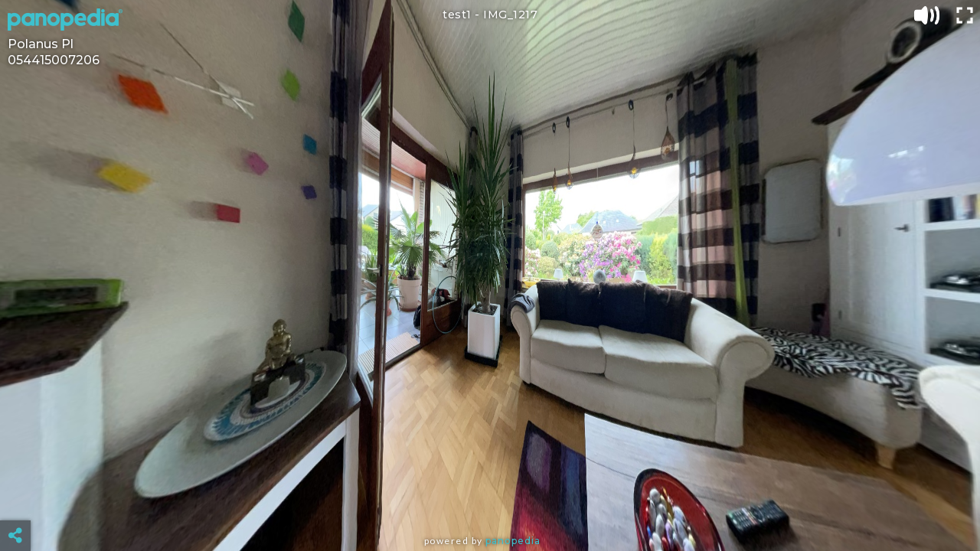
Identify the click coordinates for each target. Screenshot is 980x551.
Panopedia (513, 541)
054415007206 (54, 60)
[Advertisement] (490, 497)
